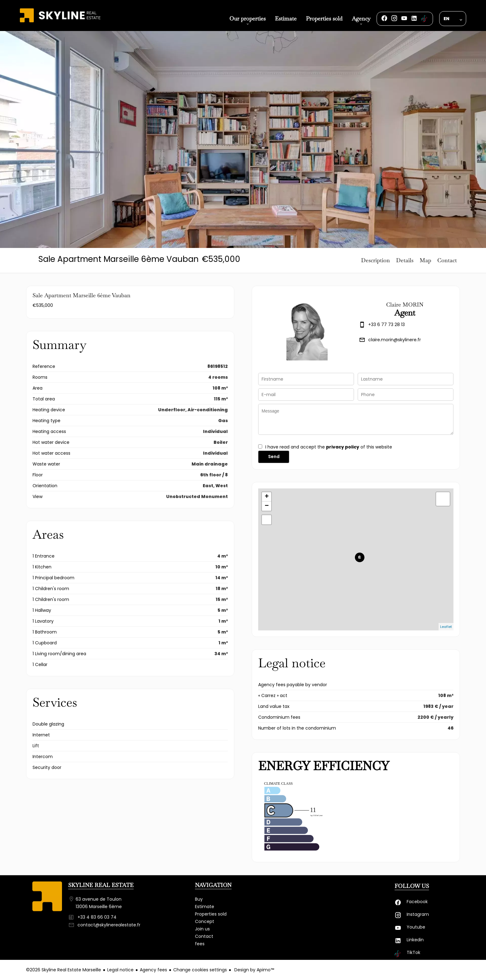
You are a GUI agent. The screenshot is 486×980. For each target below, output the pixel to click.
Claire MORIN (405, 305)
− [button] (267, 506)
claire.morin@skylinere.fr (395, 340)
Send (274, 457)
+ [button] (267, 497)
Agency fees (153, 970)
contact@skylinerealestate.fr (109, 925)
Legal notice (120, 970)
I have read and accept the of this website (329, 447)
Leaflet (446, 627)
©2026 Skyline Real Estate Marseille (64, 970)
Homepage (60, 22)
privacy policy (343, 447)
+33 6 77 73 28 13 (387, 324)
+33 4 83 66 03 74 (97, 917)
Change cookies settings (200, 970)
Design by (254, 970)
